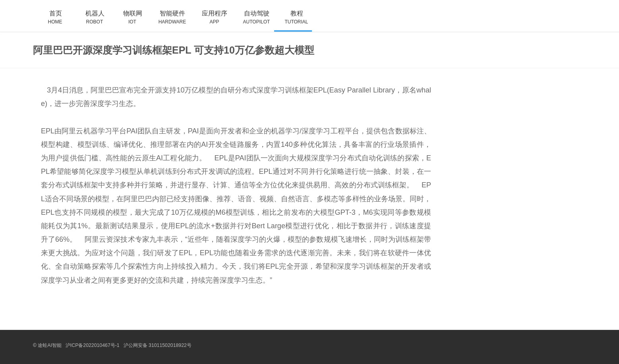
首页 (52, 21)
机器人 (91, 21)
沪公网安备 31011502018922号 (156, 345)
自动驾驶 (253, 21)
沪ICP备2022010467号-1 (92, 345)
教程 (293, 21)
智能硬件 (169, 21)
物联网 (129, 21)
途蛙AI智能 (49, 345)
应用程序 (211, 21)
